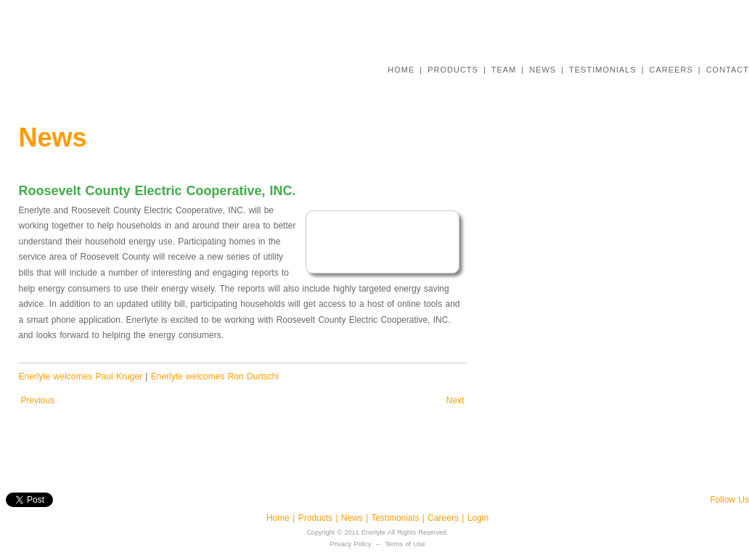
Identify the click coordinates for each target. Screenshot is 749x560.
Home (279, 518)
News (353, 518)
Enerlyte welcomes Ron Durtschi (215, 376)
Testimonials (396, 518)
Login (478, 518)
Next (455, 400)
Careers (445, 518)
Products (315, 518)
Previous (38, 400)
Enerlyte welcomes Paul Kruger (81, 376)
